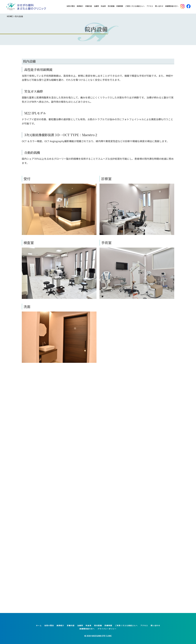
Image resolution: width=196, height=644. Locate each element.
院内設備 (111, 6)
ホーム (39, 625)
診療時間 (120, 6)
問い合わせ (159, 6)
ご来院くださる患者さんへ (135, 6)
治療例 (96, 6)
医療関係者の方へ (172, 6)
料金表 (103, 6)
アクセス (150, 6)
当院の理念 (71, 6)
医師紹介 (80, 6)
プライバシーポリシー (107, 629)
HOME (10, 16)
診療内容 (89, 6)
